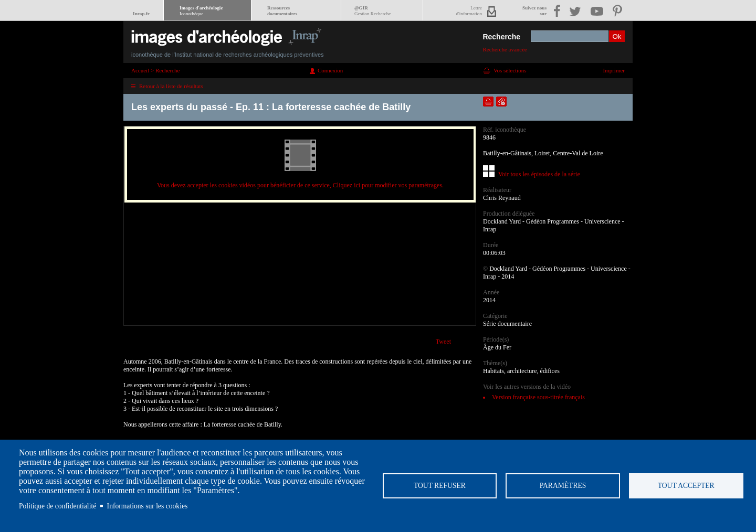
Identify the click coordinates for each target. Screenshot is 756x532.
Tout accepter (686, 486)
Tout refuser (440, 486)
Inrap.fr (141, 14)
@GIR (372, 11)
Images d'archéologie (201, 11)
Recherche (501, 37)
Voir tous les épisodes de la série (539, 174)
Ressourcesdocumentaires (282, 11)
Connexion (330, 70)
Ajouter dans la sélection (488, 102)
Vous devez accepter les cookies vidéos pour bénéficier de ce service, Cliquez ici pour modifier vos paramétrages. (300, 185)
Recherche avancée (505, 49)
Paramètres (563, 486)
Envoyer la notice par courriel (501, 102)
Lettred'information (469, 11)
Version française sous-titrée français (538, 397)
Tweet (443, 342)
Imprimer (614, 70)
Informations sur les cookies (148, 506)
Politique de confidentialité (57, 506)
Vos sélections (510, 70)
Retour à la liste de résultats (171, 86)
